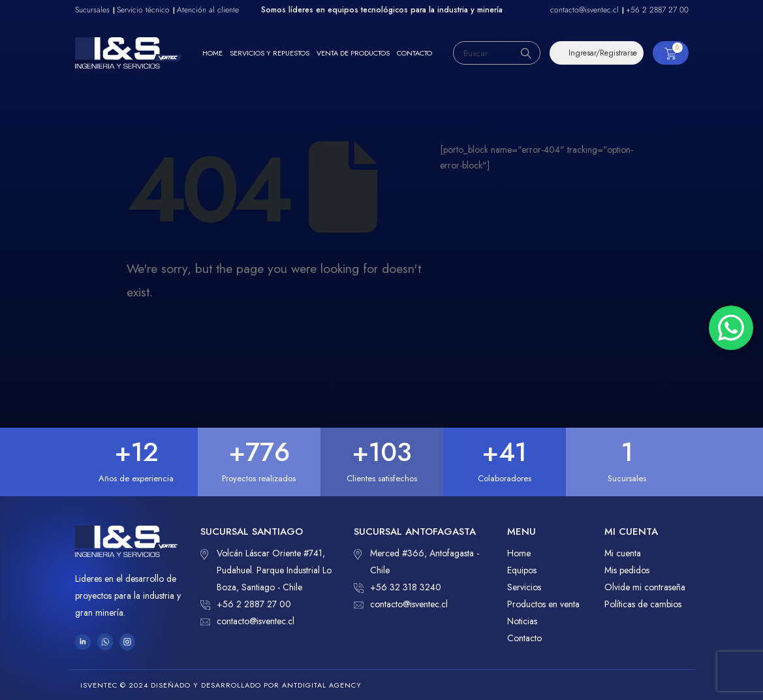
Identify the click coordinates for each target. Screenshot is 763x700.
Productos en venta (543, 604)
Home (212, 53)
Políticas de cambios (643, 604)
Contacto (414, 53)
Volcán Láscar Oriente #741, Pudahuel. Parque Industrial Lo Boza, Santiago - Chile (266, 569)
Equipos (522, 570)
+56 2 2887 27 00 (246, 604)
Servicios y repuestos (270, 53)
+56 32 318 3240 (397, 587)
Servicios (524, 587)
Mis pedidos (627, 570)
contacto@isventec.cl (247, 621)
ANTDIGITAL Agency (322, 685)
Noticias (522, 621)
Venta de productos (353, 53)
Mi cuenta (623, 553)
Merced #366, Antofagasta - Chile (416, 561)
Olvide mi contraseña (645, 587)
